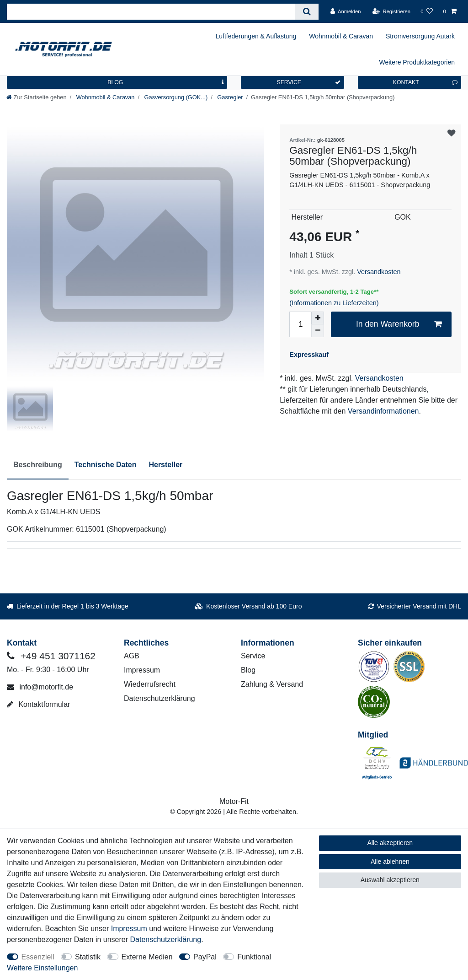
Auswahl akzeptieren (390, 880)
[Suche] (306, 12)
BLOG (165, 82)
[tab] (38, 465)
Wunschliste (452, 134)
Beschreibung (38, 465)
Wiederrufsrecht (150, 684)
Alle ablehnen (390, 862)
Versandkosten (378, 272)
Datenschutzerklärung (160, 698)
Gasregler (229, 97)
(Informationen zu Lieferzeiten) (334, 303)
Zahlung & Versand (272, 684)
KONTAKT (425, 82)
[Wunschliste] (427, 11)
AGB (132, 656)
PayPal (205, 957)
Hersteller (165, 465)
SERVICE (308, 82)
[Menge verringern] (318, 331)
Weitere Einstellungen (42, 968)
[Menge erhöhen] (318, 318)
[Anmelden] (346, 11)
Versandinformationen (383, 411)
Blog (248, 670)
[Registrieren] (391, 11)
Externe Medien (147, 957)
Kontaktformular (38, 704)
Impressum (142, 670)
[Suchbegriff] (151, 12)
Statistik (88, 957)
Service (253, 656)
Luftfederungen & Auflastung (256, 36)
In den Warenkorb (399, 324)
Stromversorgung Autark (420, 36)
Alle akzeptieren (390, 843)
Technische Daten (106, 465)
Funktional (254, 957)
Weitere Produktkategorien (417, 62)
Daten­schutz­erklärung (166, 940)
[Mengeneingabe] (300, 324)
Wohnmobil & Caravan (341, 36)
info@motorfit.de (40, 687)
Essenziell (38, 957)
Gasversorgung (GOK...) (175, 97)
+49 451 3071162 (51, 656)
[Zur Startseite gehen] (37, 97)
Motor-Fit (234, 801)
